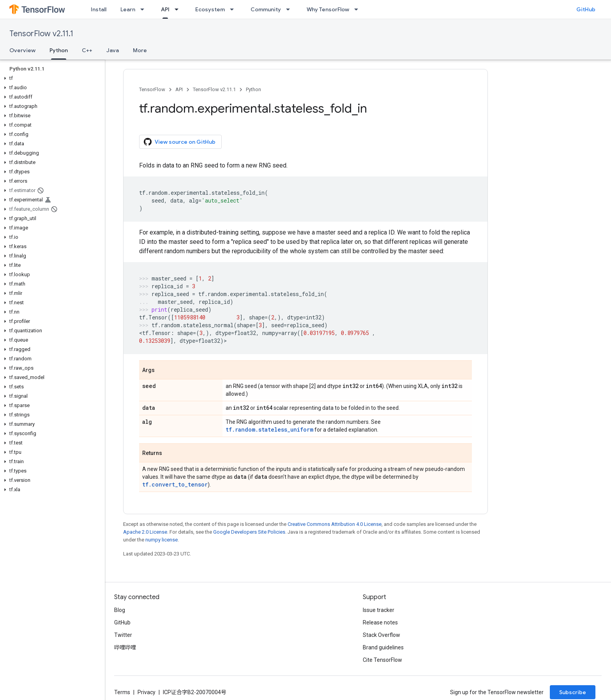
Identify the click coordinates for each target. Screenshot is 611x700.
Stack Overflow (381, 635)
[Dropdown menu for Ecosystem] (234, 9)
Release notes (380, 622)
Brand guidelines (383, 647)
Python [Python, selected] (59, 50)
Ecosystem (210, 9)
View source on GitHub (180, 142)
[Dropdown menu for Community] (290, 9)
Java (113, 50)
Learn (128, 9)
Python (253, 89)
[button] (51, 78)
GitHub (586, 9)
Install (99, 9)
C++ (87, 50)
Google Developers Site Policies (249, 532)
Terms (122, 692)
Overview (22, 50)
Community (266, 9)
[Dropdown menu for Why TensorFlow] (358, 9)
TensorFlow (152, 89)
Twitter (123, 635)
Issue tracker (379, 610)
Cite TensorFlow (382, 660)
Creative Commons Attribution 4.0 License (335, 524)
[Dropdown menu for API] (179, 9)
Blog (120, 610)
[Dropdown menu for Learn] (145, 9)
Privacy (147, 692)
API (179, 89)
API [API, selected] (165, 9)
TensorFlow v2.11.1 (41, 34)
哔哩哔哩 (125, 647)
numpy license (162, 540)
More (140, 50)
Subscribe (573, 692)
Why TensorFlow (328, 9)
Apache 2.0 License (145, 532)
